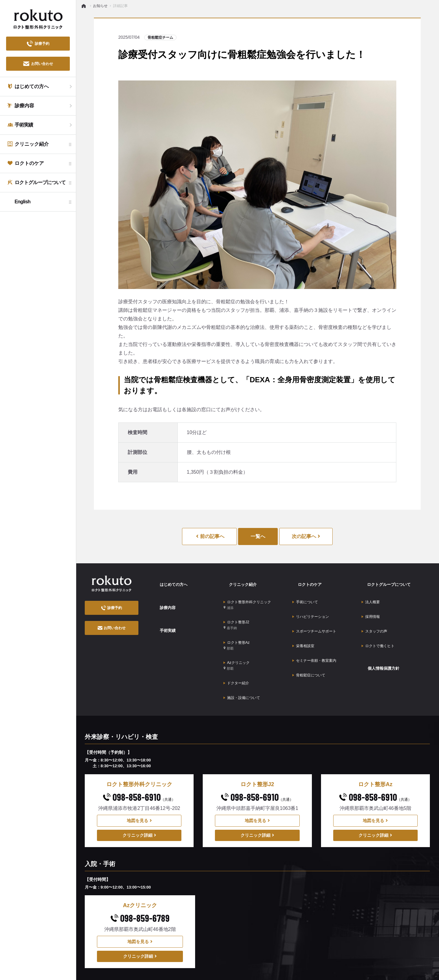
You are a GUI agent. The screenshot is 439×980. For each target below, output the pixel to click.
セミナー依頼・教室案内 (314, 631)
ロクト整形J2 (236, 610)
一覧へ (258, 536)
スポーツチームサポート (314, 612)
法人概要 (371, 593)
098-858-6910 (139, 757)
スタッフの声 (374, 612)
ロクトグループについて (388, 581)
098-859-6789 (140, 878)
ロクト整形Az (237, 625)
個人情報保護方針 (381, 637)
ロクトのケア (306, 581)
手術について (305, 593)
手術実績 (163, 613)
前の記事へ (210, 536)
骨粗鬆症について (309, 640)
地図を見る (139, 781)
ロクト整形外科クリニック (247, 595)
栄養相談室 (303, 621)
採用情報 (371, 602)
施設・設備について (242, 661)
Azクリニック (237, 639)
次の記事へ (306, 536)
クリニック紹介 (240, 581)
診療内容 (163, 597)
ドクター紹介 (236, 651)
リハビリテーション (311, 602)
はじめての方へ (171, 581)
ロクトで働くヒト (378, 621)
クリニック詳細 (139, 796)
